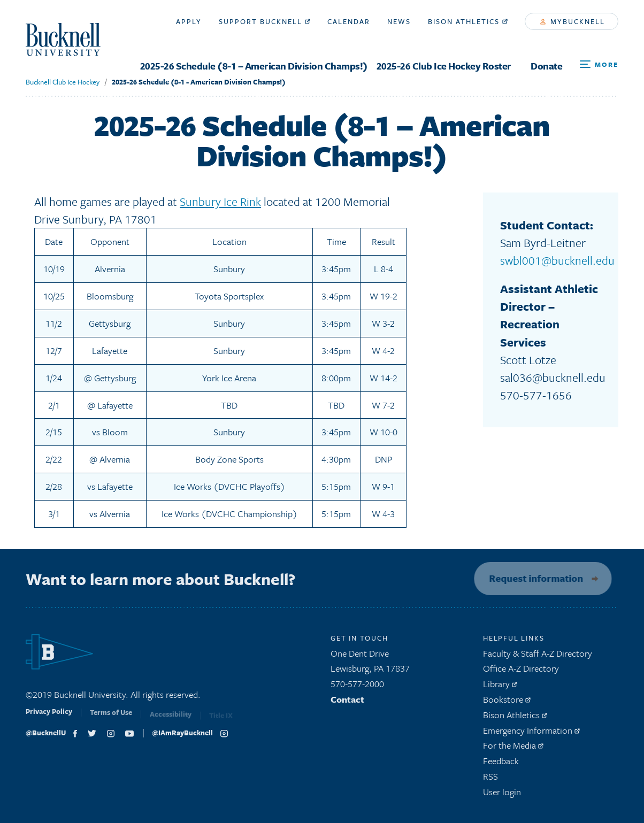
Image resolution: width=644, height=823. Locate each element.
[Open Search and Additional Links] (599, 65)
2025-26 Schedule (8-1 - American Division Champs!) (199, 82)
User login (502, 795)
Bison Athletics (468, 21)
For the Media (513, 749)
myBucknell (573, 21)
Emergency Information (531, 733)
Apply (189, 21)
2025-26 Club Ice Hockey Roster (444, 66)
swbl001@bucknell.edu (557, 260)
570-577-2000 (357, 687)
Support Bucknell (264, 21)
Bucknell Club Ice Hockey (63, 82)
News (399, 21)
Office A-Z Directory (521, 672)
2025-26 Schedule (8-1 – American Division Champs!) (254, 66)
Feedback (501, 764)
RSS (490, 779)
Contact (347, 702)
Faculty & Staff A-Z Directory (538, 656)
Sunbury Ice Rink (220, 201)
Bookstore (507, 702)
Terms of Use (111, 719)
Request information (533, 578)
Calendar (349, 21)
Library (500, 687)
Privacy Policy (49, 718)
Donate (546, 66)
